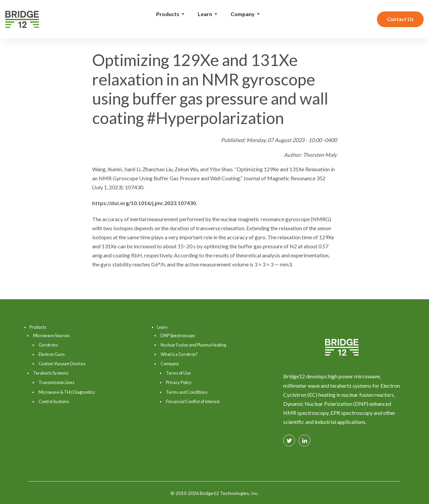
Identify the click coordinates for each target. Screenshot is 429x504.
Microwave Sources (51, 335)
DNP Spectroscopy (178, 335)
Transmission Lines (56, 382)
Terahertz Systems (51, 373)
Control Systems (54, 401)
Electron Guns (52, 354)
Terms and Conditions (187, 392)
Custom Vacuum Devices (62, 364)
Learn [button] (205, 14)
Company (170, 364)
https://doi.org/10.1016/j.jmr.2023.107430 (144, 203)
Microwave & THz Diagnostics (67, 392)
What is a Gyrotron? (179, 354)
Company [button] (243, 14)
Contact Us (400, 19)
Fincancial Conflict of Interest (193, 401)
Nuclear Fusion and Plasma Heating (193, 345)
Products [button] (168, 14)
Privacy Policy (179, 382)
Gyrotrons (48, 345)
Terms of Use (178, 373)
